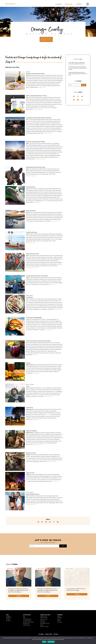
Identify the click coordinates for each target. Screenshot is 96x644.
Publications (59, 599)
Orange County (69, 4)
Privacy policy (51, 642)
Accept (44, 642)
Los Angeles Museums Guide (11, 624)
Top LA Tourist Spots (27, 633)
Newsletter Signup (26, 606)
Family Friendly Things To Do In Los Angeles (47, 625)
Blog (24, 597)
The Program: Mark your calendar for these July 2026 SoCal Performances (77, 63)
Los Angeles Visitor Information (80, 635)
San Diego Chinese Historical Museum (81, 626)
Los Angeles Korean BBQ (28, 626)
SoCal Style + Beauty (44, 599)
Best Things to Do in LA (45, 634)
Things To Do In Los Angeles (80, 630)
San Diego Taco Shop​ (61, 631)
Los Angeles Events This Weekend (81, 632)
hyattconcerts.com (48, 133)
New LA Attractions (27, 635)
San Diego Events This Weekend (80, 624)
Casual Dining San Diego (79, 629)
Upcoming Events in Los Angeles (46, 628)
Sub (78, 81)
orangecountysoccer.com (32, 267)
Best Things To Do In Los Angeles (46, 631)
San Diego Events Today (62, 627)
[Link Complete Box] (19, 574)
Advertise (59, 600)
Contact (59, 602)
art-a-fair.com (56, 481)
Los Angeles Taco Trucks (10, 633)
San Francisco (8, 602)
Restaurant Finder (26, 605)
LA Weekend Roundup (27, 600)
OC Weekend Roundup (27, 602)
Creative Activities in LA (10, 630)
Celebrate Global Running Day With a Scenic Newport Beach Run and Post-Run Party (78, 74)
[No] (94, 640)
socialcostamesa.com (38, 109)
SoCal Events (42, 602)
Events (24, 599)
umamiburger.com (49, 330)
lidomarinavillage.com (31, 176)
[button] (38, 522)
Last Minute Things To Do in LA (46, 627)
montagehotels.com (31, 243)
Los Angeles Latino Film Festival (29, 624)
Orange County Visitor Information (81, 627)
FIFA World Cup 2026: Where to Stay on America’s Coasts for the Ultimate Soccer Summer (78, 68)
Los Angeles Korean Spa (27, 627)
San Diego (79, 4)
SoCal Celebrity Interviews (45, 605)
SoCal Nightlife (43, 603)
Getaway (42, 606)
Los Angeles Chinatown (10, 631)
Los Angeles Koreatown (27, 629)
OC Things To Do (78, 633)
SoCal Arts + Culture (44, 600)
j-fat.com (35, 355)
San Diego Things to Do (62, 636)
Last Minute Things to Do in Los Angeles (65, 624)
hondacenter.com (47, 397)
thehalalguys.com (58, 309)
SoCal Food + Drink (44, 597)
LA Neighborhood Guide (27, 632)
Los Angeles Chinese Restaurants (29, 630)
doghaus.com (36, 373)
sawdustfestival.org (51, 462)
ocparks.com (52, 284)
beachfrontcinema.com (40, 159)
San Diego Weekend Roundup (28, 603)
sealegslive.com (42, 87)
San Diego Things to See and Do (63, 633)
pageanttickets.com (37, 445)
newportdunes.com (55, 221)
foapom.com (36, 420)
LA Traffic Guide (9, 629)
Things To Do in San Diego (62, 630)
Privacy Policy (60, 603)
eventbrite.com (37, 202)
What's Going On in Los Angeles (46, 630)
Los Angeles (59, 4)
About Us (59, 597)
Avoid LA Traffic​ (9, 627)
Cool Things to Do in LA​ (10, 634)
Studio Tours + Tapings (44, 608)
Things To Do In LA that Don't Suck (47, 633)
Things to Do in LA (61, 626)
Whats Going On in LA (44, 636)
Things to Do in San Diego (62, 629)
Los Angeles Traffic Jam (10, 626)
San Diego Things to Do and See (63, 634)
